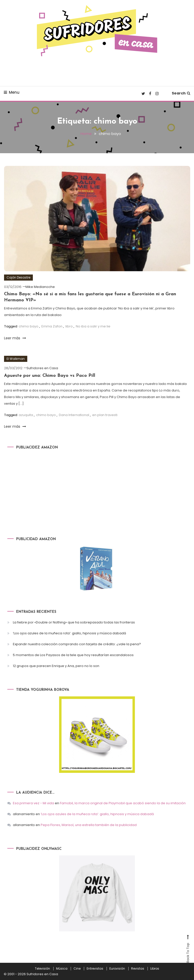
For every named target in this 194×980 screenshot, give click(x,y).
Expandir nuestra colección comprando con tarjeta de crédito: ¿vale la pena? (77, 644)
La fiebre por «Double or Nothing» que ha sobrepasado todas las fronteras (74, 622)
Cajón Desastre (18, 277)
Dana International (74, 415)
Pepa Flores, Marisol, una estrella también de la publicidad (89, 825)
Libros (155, 968)
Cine (77, 968)
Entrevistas (95, 968)
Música (62, 968)
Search (181, 93)
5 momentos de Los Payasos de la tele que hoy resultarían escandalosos (73, 655)
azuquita (26, 415)
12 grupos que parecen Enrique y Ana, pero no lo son (56, 666)
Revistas (138, 968)
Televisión (42, 968)
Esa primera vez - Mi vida (33, 803)
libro (69, 326)
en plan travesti (105, 415)
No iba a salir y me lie (93, 326)
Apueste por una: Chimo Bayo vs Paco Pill (50, 375)
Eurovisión (117, 968)
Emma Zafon (52, 326)
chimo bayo (29, 326)
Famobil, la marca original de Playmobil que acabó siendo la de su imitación (123, 803)
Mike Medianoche (40, 287)
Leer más (15, 338)
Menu (12, 92)
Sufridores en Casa (42, 368)
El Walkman (16, 359)
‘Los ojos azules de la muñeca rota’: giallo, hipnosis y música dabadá (69, 633)
